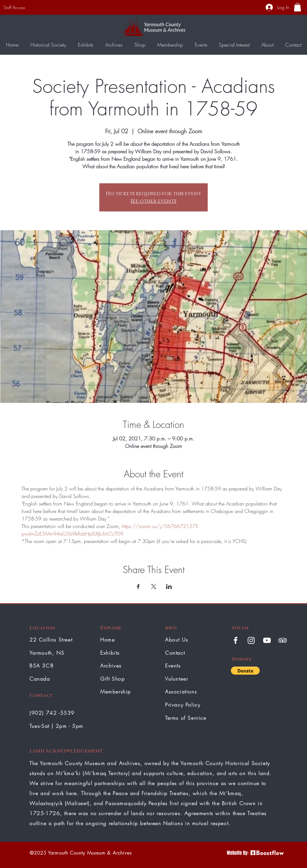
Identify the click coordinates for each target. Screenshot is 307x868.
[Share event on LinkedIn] (169, 586)
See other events (153, 201)
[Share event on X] (154, 586)
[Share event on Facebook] (138, 586)
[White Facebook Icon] (236, 640)
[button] (297, 7)
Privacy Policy (183, 705)
